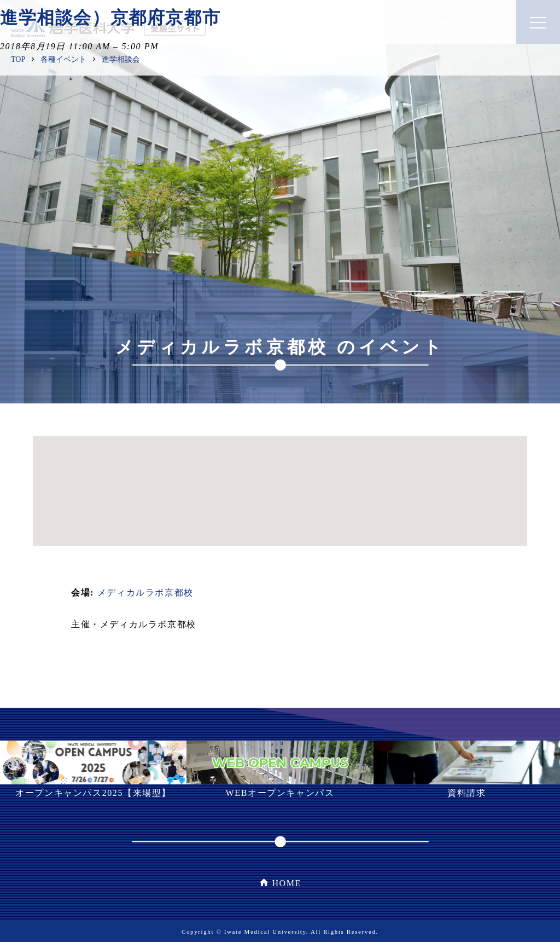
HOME (287, 883)
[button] (280, 481)
